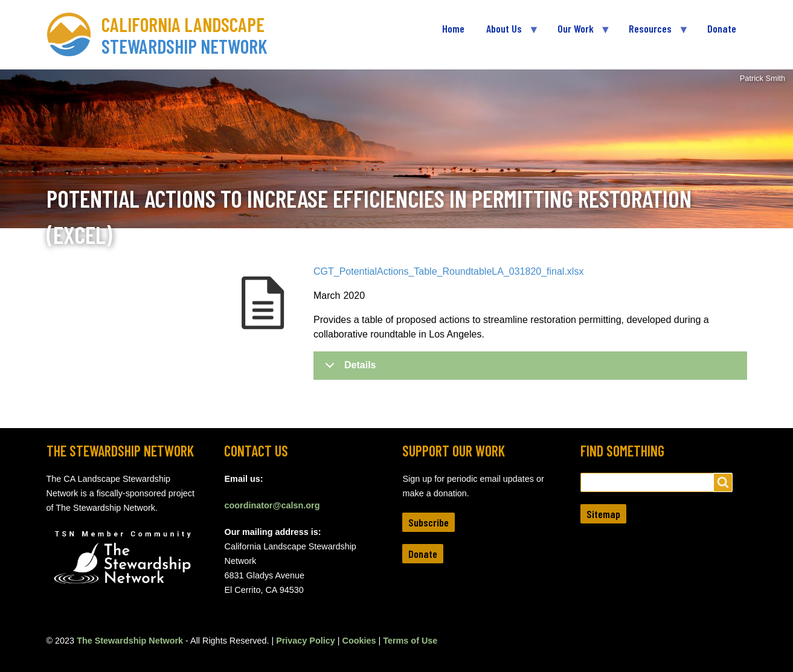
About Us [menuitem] (507, 34)
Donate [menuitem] (722, 28)
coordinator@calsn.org (272, 505)
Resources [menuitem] (653, 34)
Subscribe (429, 522)
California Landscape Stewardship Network (185, 35)
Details (348, 370)
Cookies (359, 641)
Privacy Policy (306, 641)
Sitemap (603, 514)
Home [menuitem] (453, 28)
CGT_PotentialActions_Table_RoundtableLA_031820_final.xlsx (448, 271)
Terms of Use (410, 641)
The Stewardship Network (130, 641)
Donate (423, 554)
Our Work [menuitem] (578, 34)
